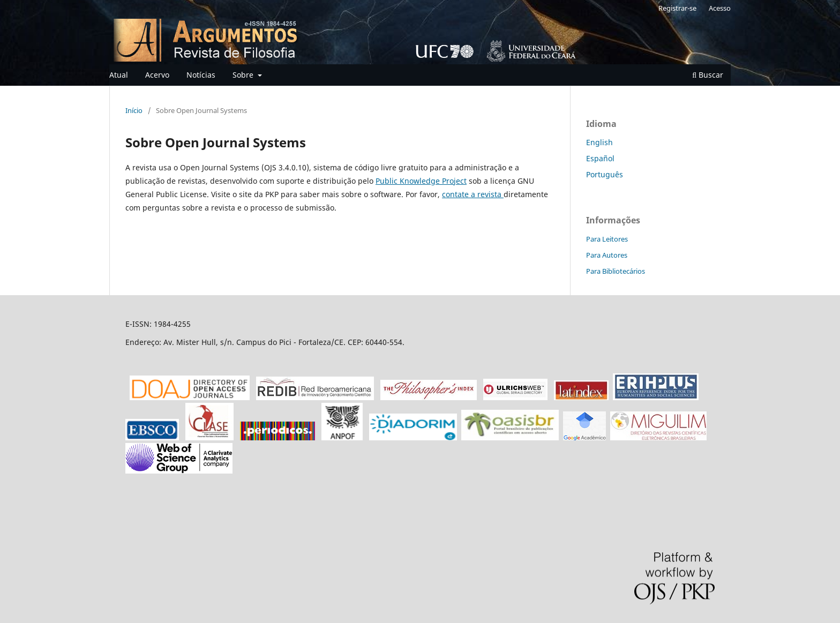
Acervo (157, 75)
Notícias (201, 75)
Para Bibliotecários (616, 271)
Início (134, 110)
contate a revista (473, 194)
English (599, 142)
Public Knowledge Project (421, 181)
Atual (119, 75)
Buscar (708, 75)
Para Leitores (607, 239)
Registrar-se (677, 8)
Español (600, 158)
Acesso (720, 8)
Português (605, 174)
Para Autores (607, 255)
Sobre (244, 75)
